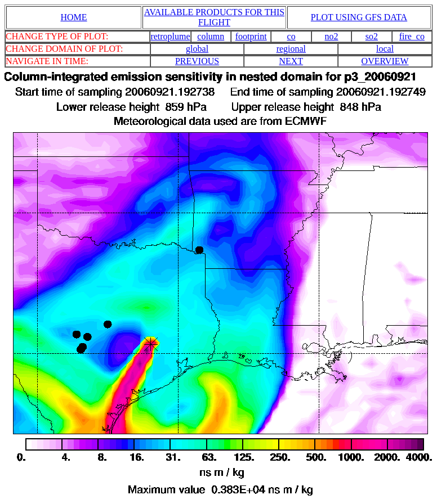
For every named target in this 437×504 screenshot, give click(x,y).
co (291, 36)
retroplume (170, 36)
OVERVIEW (385, 61)
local (385, 49)
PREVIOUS (197, 61)
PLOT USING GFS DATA (359, 17)
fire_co (412, 36)
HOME (73, 17)
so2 (372, 36)
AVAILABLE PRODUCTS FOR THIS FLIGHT (214, 17)
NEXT (291, 61)
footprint (251, 36)
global (197, 49)
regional (291, 49)
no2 (332, 36)
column (211, 36)
